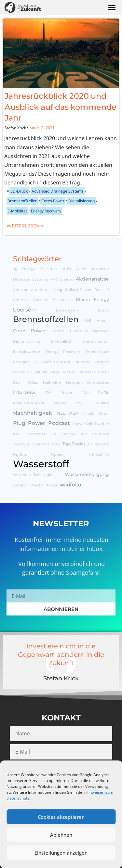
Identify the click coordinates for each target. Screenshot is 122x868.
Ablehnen (61, 835)
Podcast (59, 423)
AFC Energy (62, 279)
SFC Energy (63, 434)
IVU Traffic (96, 393)
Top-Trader (74, 444)
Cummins (79, 331)
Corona (58, 331)
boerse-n (25, 310)
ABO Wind (74, 269)
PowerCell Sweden (91, 424)
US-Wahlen (99, 455)
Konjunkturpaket (29, 403)
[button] (112, 7)
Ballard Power (79, 290)
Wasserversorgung (87, 474)
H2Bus (32, 383)
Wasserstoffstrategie (33, 475)
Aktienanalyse (92, 279)
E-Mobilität (17, 211)
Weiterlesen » (25, 226)
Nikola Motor (96, 414)
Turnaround (98, 444)
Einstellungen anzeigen (61, 853)
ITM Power (59, 393)
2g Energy (24, 269)
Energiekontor (96, 342)
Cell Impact (97, 321)
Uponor (58, 455)
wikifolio (70, 485)
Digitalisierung (81, 201)
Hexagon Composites (88, 383)
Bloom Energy (93, 300)
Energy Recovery (46, 211)
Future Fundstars (79, 372)
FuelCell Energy (46, 372)
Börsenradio (67, 310)
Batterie (41, 300)
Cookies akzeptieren (61, 817)
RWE (17, 434)
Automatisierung (47, 290)
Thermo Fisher (46, 444)
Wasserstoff (41, 464)
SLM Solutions (94, 434)
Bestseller (62, 300)
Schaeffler (36, 434)
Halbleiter (52, 383)
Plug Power (29, 423)
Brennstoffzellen (22, 201)
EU (35, 362)
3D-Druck (19, 191)
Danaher (101, 331)
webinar (21, 485)
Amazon (21, 290)
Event (46, 362)
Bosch (103, 310)
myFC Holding (92, 403)
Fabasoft (62, 362)
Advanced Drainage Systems (58, 191)
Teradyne (21, 444)
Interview (24, 392)
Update (20, 455)
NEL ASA (68, 413)
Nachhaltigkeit (33, 413)
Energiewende (27, 352)
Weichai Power (44, 485)
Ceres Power (53, 201)
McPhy (60, 403)
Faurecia (81, 362)
